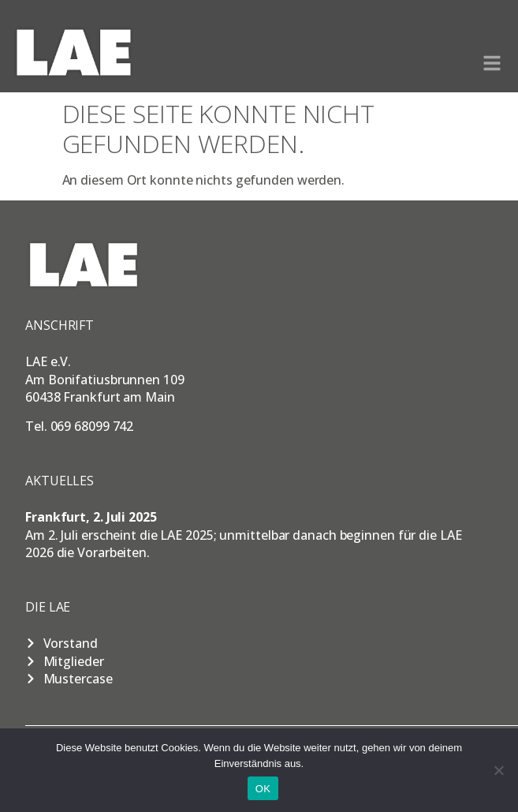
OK (263, 789)
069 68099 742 (92, 426)
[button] (492, 63)
